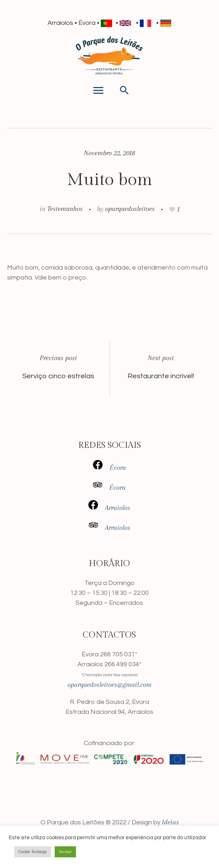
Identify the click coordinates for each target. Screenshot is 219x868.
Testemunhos (65, 209)
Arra (111, 528)
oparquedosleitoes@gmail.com (109, 685)
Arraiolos (114, 508)
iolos (124, 528)
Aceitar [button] (65, 852)
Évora (118, 468)
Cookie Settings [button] (33, 852)
